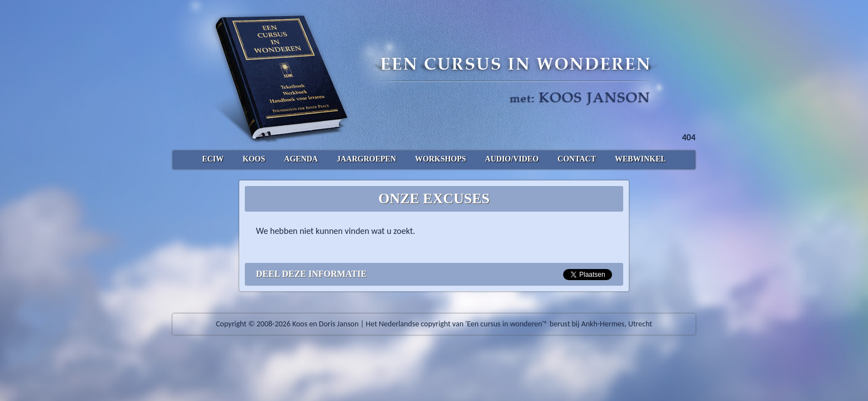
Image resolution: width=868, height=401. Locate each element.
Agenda (301, 159)
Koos (254, 159)
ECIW (213, 159)
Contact (577, 159)
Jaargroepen (366, 159)
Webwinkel (640, 159)
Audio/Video (512, 159)
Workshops (441, 159)
